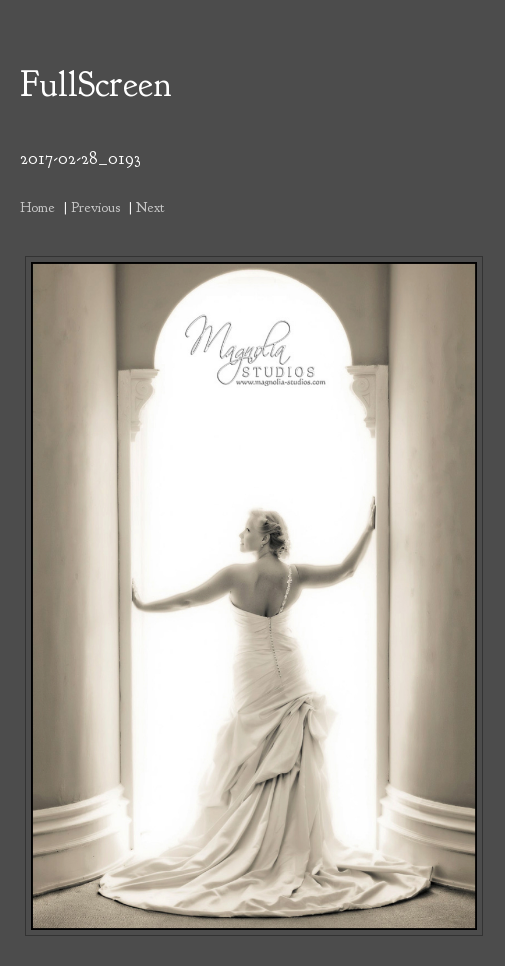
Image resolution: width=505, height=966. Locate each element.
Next (150, 207)
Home (37, 207)
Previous (95, 207)
